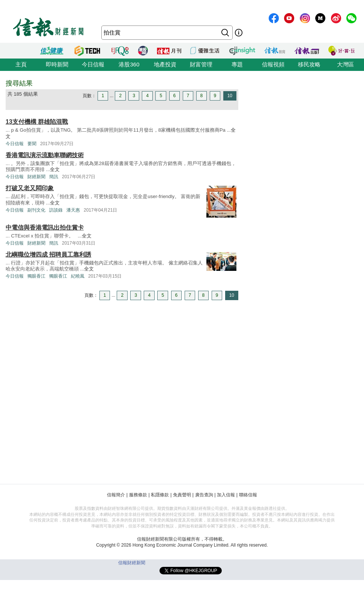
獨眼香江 (36, 276)
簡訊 (54, 177)
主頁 (21, 64)
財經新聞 (36, 177)
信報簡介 (116, 495)
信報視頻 (273, 64)
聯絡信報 (248, 495)
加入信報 (226, 495)
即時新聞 (57, 64)
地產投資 (165, 64)
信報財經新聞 (132, 563)
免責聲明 (182, 495)
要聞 (32, 144)
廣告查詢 (204, 495)
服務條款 (138, 495)
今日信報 (93, 64)
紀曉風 (78, 276)
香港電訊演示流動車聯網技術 (45, 155)
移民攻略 (309, 64)
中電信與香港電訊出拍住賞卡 (45, 228)
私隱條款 (160, 495)
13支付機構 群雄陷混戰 (37, 122)
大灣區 (345, 64)
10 (230, 96)
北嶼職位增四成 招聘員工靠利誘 (48, 255)
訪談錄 (56, 210)
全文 (55, 169)
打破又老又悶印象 (30, 188)
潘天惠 (73, 210)
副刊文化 (36, 210)
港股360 (129, 64)
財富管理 (201, 64)
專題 (237, 64)
